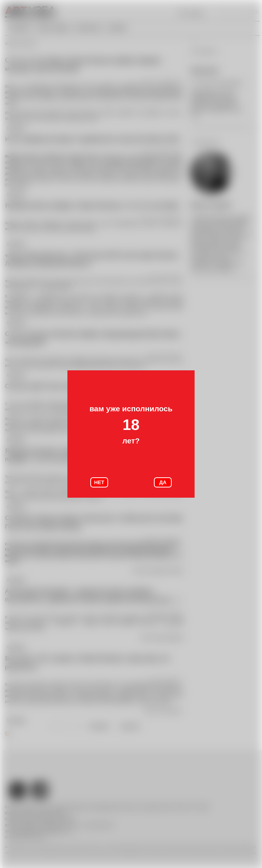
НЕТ (99, 482)
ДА (163, 482)
